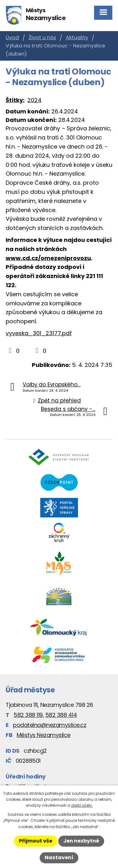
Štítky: (15, 100)
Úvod (12, 38)
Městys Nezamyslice (44, 735)
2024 (34, 100)
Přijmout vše (36, 841)
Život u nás (42, 38)
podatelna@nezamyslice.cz (50, 725)
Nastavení (59, 857)
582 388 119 (28, 715)
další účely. (82, 805)
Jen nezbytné (81, 841)
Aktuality (77, 38)
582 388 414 (61, 715)
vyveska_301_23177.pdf (39, 333)
